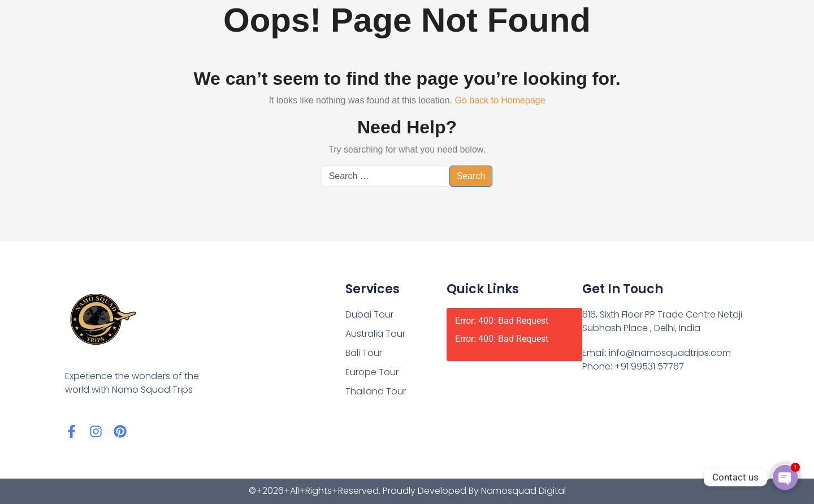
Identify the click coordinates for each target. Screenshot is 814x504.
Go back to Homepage (500, 100)
